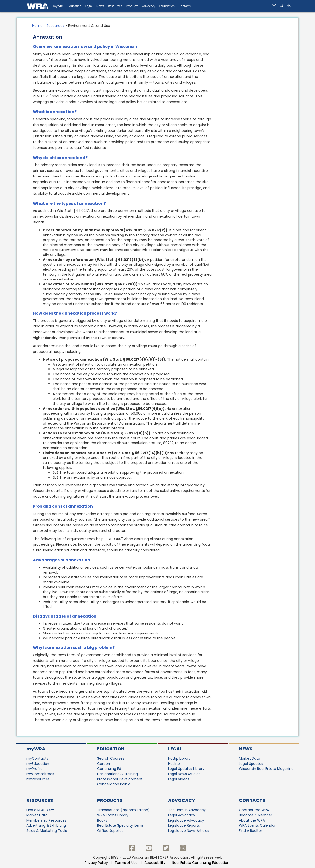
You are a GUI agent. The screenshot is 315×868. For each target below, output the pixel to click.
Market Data (250, 758)
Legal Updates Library (186, 769)
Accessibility (155, 863)
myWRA (36, 749)
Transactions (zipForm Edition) (124, 810)
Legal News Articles (184, 774)
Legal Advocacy (182, 815)
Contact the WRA (254, 810)
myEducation (38, 764)
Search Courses (111, 758)
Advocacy (182, 800)
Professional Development (120, 779)
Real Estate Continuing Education (201, 863)
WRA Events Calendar (257, 825)
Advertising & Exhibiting (46, 825)
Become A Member (256, 815)
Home (37, 26)
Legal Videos (179, 779)
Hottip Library (179, 758)
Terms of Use (126, 863)
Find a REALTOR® (40, 810)
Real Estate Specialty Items (120, 825)
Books (102, 820)
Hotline (174, 764)
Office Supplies (110, 831)
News (246, 749)
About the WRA (252, 820)
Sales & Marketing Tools (47, 831)
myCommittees (40, 774)
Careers (104, 764)
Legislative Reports (184, 825)
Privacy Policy (96, 863)
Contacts (252, 800)
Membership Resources (46, 820)
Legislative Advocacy (186, 820)
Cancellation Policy (114, 784)
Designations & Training (118, 774)
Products (110, 800)
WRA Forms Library (113, 815)
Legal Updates (251, 764)
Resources (55, 26)
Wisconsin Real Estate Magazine (266, 769)
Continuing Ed (109, 769)
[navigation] (157, 6)
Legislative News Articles (189, 831)
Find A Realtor (251, 831)
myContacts (37, 758)
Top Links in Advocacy (187, 810)
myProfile (34, 769)
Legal (175, 749)
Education (111, 749)
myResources (38, 779)
